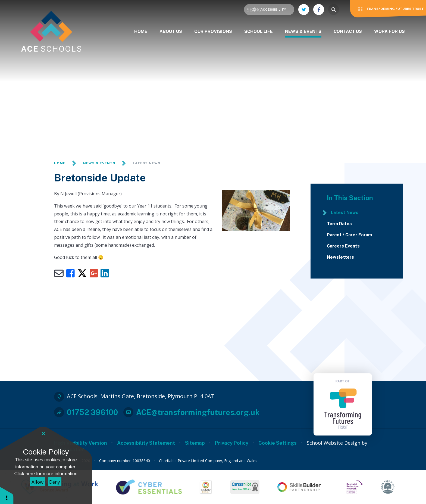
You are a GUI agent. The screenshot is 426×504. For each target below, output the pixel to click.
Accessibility (269, 10)
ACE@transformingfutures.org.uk (198, 412)
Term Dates (339, 224)
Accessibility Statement (146, 443)
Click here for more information (46, 474)
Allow (37, 482)
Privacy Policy (232, 443)
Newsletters (340, 257)
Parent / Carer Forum (349, 235)
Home (60, 163)
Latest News (147, 163)
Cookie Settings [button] (278, 443)
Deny (55, 482)
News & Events (99, 163)
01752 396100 (92, 412)
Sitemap (195, 443)
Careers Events (343, 246)
